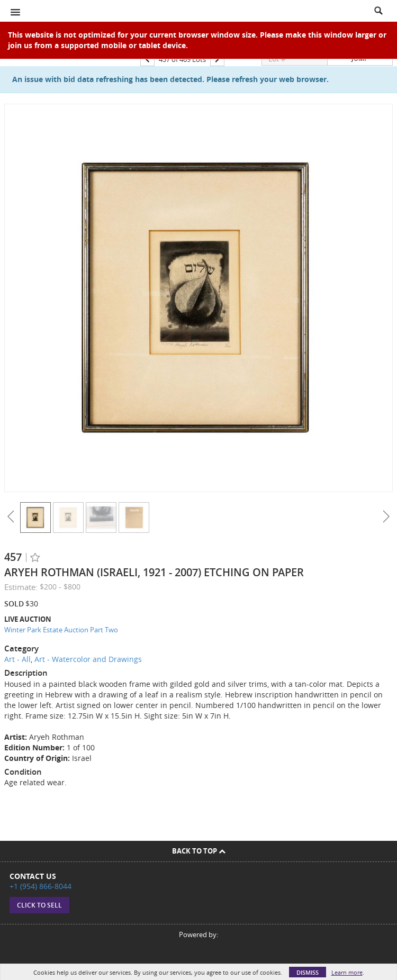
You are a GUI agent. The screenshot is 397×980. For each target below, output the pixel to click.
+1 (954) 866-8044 (40, 886)
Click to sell (39, 905)
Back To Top (199, 851)
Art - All (17, 659)
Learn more (347, 972)
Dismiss (308, 972)
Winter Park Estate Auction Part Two (61, 630)
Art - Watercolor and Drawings (88, 659)
